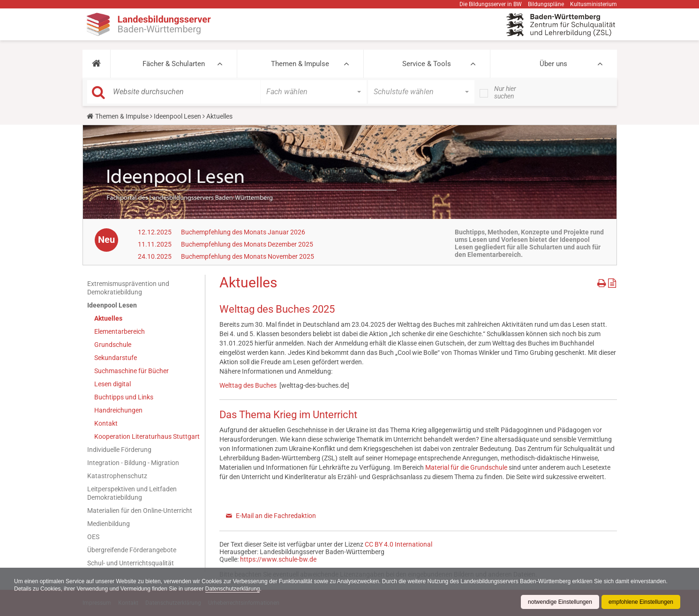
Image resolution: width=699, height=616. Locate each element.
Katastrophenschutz (117, 476)
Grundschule (113, 345)
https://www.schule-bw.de (278, 559)
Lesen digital (113, 384)
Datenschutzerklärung (233, 589)
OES (93, 537)
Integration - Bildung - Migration (133, 463)
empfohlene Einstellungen (641, 602)
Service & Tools (427, 64)
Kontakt (106, 423)
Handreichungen (118, 410)
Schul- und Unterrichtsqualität (131, 563)
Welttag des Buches (248, 385)
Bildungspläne (546, 4)
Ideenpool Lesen (177, 116)
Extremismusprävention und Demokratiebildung (128, 288)
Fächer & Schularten (174, 64)
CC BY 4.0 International (398, 544)
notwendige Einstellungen (560, 602)
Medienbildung (109, 524)
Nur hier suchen (505, 92)
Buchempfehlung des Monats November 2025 (248, 256)
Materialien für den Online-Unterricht (140, 511)
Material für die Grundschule (466, 467)
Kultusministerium (594, 4)
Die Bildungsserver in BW (491, 4)
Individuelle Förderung (119, 450)
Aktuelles (108, 318)
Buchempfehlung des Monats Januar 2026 (243, 232)
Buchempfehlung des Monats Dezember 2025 (247, 244)
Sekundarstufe (116, 358)
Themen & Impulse (300, 64)
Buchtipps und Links (124, 397)
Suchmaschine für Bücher (132, 371)
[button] (96, 64)
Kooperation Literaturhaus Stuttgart (147, 436)
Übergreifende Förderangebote (132, 550)
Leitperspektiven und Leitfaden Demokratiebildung (132, 493)
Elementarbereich (120, 331)
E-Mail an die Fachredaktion (276, 516)
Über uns (553, 64)
